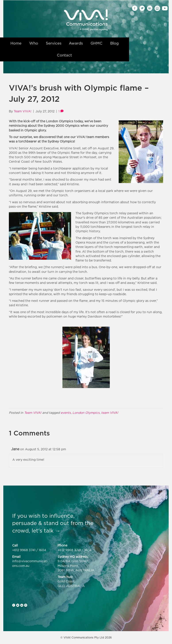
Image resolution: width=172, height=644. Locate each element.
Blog (114, 43)
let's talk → (46, 531)
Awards (76, 43)
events (66, 413)
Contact (64, 55)
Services (54, 43)
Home (16, 43)
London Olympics (86, 413)
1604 (42, 550)
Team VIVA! (33, 413)
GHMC (97, 43)
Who (34, 43)
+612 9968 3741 (24, 550)
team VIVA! (110, 413)
